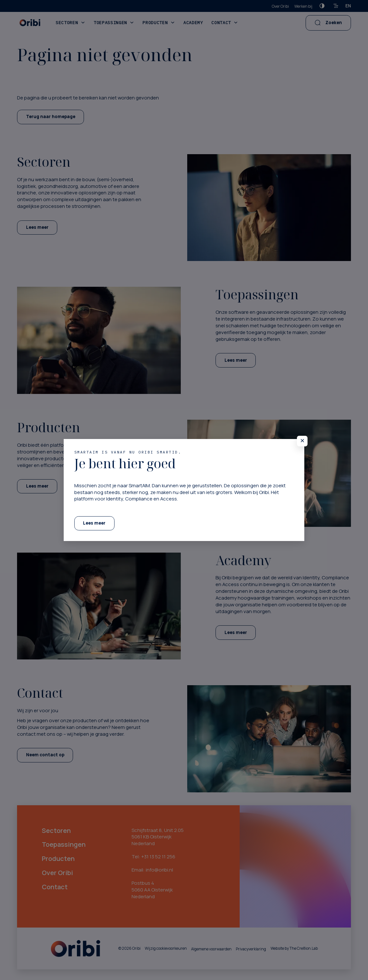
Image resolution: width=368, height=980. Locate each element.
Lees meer (94, 523)
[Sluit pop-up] (302, 441)
